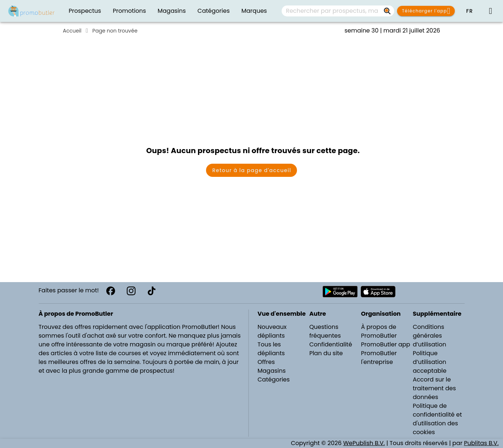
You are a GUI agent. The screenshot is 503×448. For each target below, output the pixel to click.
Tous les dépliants (271, 349)
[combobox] (338, 11)
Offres (266, 362)
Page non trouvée (115, 31)
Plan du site (326, 353)
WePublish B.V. (364, 443)
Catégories (274, 379)
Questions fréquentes (325, 331)
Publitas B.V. (481, 443)
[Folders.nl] (31, 11)
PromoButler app (386, 344)
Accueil (72, 31)
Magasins (272, 371)
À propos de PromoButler (379, 331)
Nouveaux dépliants (272, 331)
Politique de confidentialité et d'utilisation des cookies (437, 419)
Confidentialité (331, 344)
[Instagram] (131, 291)
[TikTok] (152, 291)
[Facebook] (111, 291)
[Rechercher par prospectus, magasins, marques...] (388, 11)
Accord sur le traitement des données (434, 388)
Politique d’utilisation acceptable (430, 362)
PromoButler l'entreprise (379, 358)
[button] (469, 11)
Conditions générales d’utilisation (430, 336)
